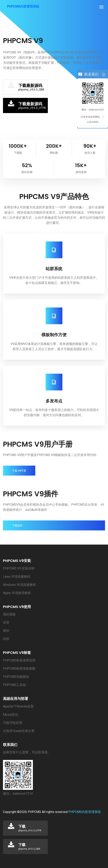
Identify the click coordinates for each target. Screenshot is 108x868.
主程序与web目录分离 (19, 731)
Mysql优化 (11, 715)
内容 (6, 639)
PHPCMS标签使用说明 (19, 660)
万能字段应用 (13, 723)
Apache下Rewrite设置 (18, 706)
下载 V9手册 (19, 471)
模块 (6, 631)
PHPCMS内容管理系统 (85, 812)
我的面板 (9, 614)
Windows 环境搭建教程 (19, 585)
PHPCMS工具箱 (14, 685)
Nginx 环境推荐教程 (17, 593)
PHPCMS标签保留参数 (19, 668)
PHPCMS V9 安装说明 (19, 568)
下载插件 (17, 526)
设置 (6, 622)
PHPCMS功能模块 (16, 677)
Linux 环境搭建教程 (17, 577)
